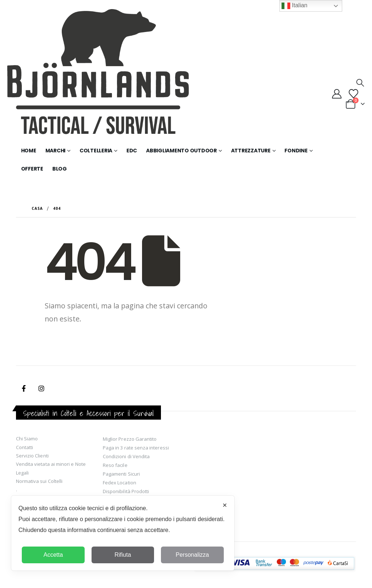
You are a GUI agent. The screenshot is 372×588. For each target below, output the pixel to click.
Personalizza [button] (193, 555)
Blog (60, 169)
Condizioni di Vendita (126, 456)
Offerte (32, 169)
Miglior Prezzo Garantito (130, 439)
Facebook (24, 388)
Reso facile (115, 465)
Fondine (296, 151)
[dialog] (123, 533)
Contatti (25, 447)
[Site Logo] (98, 75)
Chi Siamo (27, 439)
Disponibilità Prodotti (126, 491)
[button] (360, 83)
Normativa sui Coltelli (39, 481)
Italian (294, 6)
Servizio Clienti (32, 456)
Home (29, 151)
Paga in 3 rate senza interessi (136, 448)
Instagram (41, 388)
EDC (132, 151)
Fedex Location (120, 483)
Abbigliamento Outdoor (181, 151)
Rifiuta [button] (123, 555)
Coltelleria (96, 151)
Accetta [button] (53, 555)
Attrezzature (251, 151)
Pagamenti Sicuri (121, 474)
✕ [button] (225, 505)
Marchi (56, 151)
